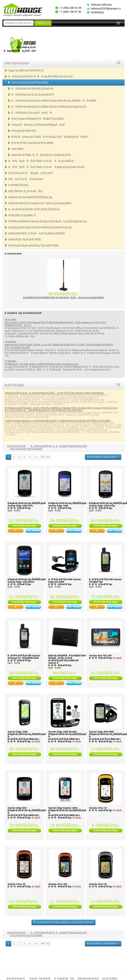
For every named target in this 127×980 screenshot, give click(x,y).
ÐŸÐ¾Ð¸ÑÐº (43, 23)
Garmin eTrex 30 (98, 884)
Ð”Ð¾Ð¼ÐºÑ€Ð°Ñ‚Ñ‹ (22, 131)
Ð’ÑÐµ (45, 457)
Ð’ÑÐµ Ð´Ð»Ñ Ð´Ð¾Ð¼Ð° (24, 179)
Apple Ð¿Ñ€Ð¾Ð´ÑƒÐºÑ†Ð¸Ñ (25, 71)
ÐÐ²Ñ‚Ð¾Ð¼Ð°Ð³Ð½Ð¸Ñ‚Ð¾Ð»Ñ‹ (31, 89)
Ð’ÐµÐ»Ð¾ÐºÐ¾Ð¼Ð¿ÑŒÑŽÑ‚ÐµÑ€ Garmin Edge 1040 (68, 504)
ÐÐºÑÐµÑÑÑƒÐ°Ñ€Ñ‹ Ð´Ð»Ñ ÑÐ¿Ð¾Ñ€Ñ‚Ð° (39, 161)
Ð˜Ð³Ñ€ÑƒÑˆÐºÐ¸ (17, 185)
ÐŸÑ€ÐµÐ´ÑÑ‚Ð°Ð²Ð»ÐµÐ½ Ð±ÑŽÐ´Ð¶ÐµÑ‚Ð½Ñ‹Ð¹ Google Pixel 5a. (42, 364)
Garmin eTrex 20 (16, 884)
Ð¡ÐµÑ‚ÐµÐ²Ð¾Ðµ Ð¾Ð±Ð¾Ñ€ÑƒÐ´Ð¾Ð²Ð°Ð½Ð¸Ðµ (38, 227)
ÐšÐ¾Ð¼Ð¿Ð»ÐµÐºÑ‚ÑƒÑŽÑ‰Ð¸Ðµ (28, 197)
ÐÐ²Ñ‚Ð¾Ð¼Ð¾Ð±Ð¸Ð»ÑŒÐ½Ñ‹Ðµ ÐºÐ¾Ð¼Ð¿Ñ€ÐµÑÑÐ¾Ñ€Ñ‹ (52, 101)
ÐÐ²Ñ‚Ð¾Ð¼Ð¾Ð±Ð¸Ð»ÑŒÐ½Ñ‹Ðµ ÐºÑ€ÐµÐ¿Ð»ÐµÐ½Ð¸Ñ (48, 107)
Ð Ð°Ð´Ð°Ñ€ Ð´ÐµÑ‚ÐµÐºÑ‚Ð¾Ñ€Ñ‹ (31, 143)
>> (36, 457)
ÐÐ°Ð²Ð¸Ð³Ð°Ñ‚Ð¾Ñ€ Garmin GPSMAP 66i (105, 581)
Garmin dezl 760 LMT (100, 656)
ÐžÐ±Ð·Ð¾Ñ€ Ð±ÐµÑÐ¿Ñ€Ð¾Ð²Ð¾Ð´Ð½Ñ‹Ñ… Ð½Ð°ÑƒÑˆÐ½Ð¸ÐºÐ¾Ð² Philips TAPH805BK (54, 393)
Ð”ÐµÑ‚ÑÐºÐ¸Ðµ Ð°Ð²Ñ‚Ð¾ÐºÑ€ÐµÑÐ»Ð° (37, 125)
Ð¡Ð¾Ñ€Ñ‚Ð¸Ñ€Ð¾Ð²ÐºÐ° (103, 457)
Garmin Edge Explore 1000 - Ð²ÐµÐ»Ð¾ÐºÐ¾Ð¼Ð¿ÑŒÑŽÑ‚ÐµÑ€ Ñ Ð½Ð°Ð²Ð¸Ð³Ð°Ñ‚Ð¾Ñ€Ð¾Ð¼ (68, 812)
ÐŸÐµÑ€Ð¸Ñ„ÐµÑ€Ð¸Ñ (21, 215)
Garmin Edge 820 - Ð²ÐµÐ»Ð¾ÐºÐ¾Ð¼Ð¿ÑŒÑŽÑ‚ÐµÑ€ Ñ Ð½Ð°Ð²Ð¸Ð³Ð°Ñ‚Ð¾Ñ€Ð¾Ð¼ (27, 812)
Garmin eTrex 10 (98, 808)
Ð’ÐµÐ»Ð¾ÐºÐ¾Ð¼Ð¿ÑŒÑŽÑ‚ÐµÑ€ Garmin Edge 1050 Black (27, 581)
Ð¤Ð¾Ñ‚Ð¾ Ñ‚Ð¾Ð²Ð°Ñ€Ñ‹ (23, 240)
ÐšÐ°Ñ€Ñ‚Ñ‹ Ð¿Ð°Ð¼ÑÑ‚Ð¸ (24, 191)
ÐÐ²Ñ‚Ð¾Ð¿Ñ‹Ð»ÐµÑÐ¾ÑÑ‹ (30, 113)
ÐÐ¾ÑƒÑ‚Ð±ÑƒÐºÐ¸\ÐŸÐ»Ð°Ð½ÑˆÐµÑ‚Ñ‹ (32, 209)
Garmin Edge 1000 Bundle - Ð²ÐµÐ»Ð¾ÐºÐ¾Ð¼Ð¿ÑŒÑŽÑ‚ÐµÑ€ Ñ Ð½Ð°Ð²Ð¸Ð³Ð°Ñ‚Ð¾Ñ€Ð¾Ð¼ (68, 735)
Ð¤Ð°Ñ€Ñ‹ (16, 149)
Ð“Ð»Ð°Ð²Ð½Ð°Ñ (17, 446)
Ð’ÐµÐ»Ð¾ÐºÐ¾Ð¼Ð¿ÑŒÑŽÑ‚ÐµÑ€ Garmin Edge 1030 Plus (27, 504)
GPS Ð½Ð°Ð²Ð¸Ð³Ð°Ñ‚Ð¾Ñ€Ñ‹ (28, 83)
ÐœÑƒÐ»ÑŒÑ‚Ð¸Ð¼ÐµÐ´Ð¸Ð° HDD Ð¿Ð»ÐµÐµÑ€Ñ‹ (38, 203)
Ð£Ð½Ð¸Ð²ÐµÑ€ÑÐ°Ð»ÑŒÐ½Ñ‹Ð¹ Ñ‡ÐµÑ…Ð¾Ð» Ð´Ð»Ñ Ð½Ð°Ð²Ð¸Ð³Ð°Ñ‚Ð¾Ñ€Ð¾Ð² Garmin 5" (67, 659)
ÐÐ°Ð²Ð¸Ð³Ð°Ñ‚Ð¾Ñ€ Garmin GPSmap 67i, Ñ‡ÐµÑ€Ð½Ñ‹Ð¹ (24, 657)
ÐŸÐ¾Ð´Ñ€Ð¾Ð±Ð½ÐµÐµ (24, 526)
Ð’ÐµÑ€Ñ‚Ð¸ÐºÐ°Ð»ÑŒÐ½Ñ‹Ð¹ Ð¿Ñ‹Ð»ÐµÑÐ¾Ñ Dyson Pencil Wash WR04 (64, 297)
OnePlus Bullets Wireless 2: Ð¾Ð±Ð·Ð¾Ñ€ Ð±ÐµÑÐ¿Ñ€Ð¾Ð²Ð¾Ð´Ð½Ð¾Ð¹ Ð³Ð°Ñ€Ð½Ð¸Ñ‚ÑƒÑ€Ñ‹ (58, 421)
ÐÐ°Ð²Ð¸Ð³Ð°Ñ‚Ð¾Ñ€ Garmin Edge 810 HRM (65, 581)
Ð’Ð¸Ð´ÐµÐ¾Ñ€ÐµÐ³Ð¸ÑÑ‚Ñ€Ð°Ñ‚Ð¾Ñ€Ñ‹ (36, 119)
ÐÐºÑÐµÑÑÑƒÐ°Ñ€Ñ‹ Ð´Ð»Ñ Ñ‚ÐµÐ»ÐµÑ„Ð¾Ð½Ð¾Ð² (44, 167)
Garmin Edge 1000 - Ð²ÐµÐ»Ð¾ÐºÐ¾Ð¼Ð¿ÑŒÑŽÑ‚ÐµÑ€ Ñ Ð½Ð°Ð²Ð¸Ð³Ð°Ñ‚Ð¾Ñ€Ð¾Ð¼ (27, 735)
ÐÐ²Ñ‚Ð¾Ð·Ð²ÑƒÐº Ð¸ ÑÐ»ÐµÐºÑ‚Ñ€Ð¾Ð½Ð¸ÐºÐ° (39, 77)
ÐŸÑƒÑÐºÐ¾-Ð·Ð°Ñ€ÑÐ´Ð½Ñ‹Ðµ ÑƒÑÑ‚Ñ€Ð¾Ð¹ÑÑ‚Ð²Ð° (48, 137)
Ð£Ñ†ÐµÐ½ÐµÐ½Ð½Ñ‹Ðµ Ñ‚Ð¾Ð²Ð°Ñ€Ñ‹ (32, 246)
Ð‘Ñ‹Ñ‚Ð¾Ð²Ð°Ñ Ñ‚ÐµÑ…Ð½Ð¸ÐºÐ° (29, 173)
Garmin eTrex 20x (58, 884)
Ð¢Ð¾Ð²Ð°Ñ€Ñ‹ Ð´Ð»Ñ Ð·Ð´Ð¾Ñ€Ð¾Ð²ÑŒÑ (36, 234)
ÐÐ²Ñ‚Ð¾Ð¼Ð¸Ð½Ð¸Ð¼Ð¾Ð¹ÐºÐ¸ (31, 95)
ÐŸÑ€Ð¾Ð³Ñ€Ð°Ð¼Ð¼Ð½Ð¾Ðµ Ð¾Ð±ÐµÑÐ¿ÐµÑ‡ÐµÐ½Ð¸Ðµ (46, 221)
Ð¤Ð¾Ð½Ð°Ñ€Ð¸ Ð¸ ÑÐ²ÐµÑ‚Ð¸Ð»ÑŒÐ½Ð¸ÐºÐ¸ (39, 155)
